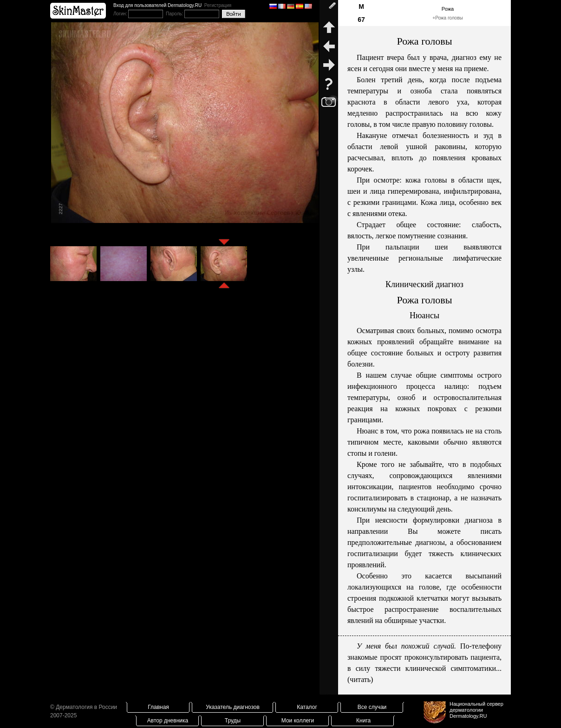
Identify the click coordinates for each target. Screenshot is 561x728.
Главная (158, 707)
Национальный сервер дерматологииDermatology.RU (476, 710)
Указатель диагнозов (233, 707)
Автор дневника (168, 721)
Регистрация (218, 5)
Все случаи (372, 707)
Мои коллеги (298, 721)
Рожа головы (449, 18)
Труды (233, 721)
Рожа (448, 9)
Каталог (307, 707)
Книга (363, 721)
